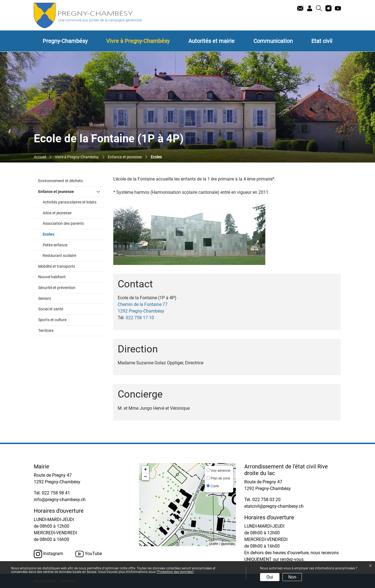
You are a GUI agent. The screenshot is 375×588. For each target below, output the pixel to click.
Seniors (45, 299)
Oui (270, 577)
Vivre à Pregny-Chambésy (138, 41)
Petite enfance (55, 245)
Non (292, 577)
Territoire (46, 331)
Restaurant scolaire (59, 256)
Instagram (48, 554)
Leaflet (214, 544)
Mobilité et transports (57, 266)
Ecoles (60, 234)
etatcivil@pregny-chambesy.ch (274, 506)
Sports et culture (52, 320)
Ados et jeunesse (57, 213)
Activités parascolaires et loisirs (70, 202)
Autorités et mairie (211, 41)
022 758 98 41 (56, 493)
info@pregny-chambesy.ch (60, 500)
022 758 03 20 (266, 500)
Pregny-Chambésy (65, 41)
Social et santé (51, 309)
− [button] (146, 477)
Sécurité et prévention (57, 288)
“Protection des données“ (175, 572)
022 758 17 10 (140, 318)
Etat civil (322, 41)
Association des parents (63, 224)
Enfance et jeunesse (56, 192)
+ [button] (146, 470)
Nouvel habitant (52, 277)
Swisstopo (228, 544)
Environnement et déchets (61, 181)
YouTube (89, 554)
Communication (273, 41)
